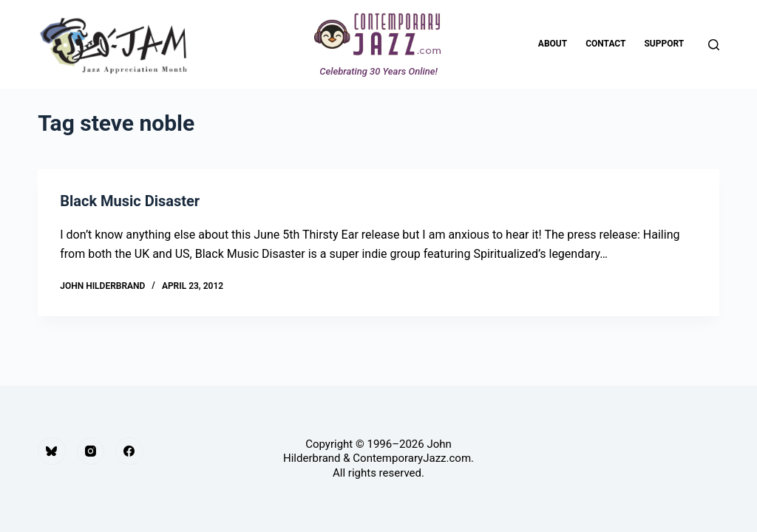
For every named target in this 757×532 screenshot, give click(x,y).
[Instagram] (91, 451)
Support (664, 44)
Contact (605, 44)
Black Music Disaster (130, 201)
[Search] (714, 45)
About (553, 44)
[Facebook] (129, 451)
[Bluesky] (52, 451)
